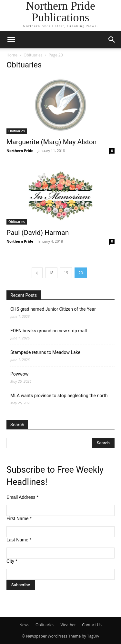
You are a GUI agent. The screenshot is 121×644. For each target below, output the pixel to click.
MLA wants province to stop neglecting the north (59, 396)
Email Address (22, 497)
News (24, 625)
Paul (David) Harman (38, 233)
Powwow (19, 374)
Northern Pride (20, 151)
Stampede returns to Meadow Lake (45, 352)
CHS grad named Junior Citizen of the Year (53, 309)
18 (51, 273)
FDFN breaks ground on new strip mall (49, 331)
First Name (19, 518)
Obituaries (33, 55)
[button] (11, 40)
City (12, 561)
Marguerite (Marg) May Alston (51, 142)
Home (12, 55)
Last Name (19, 540)
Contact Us (92, 625)
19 (66, 273)
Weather (68, 625)
